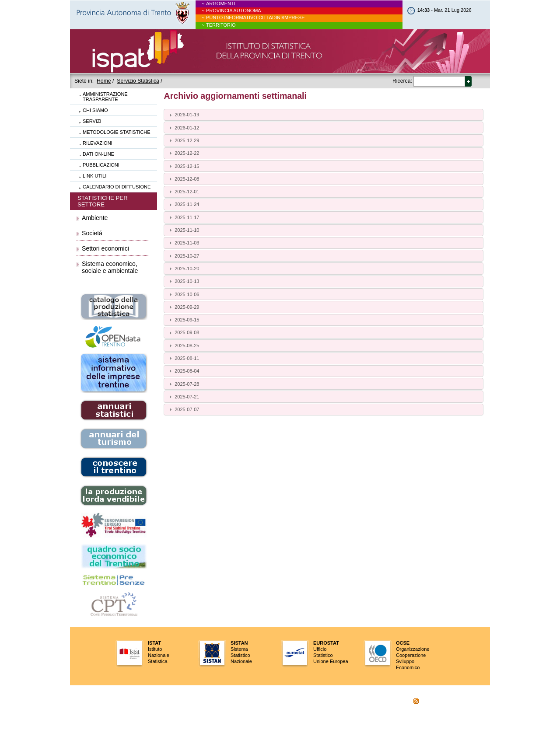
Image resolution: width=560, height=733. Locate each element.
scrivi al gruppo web (434, 716)
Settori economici (105, 248)
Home (104, 81)
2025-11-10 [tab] (183, 230)
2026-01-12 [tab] (183, 128)
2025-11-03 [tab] (183, 243)
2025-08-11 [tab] (183, 358)
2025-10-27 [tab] (183, 256)
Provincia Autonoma (234, 10)
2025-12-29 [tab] (183, 140)
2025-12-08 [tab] (183, 179)
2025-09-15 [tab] (183, 320)
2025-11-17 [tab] (183, 217)
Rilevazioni (98, 143)
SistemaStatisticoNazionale (241, 652)
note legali (394, 716)
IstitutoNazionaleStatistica (159, 652)
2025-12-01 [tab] (183, 192)
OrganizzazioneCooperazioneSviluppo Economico (413, 655)
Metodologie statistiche (117, 132)
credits (369, 716)
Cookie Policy (441, 702)
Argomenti (221, 3)
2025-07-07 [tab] (183, 409)
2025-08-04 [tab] (183, 371)
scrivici (387, 702)
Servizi (92, 121)
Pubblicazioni (101, 165)
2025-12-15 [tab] (183, 166)
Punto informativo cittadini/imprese (255, 17)
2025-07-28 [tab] (183, 384)
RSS (410, 702)
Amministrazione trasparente (105, 97)
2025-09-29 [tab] (183, 307)
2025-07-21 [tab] (183, 397)
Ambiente (95, 218)
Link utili (94, 176)
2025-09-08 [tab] (183, 333)
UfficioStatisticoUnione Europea (331, 652)
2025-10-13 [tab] (183, 281)
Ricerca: (402, 81)
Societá (92, 233)
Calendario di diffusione (117, 187)
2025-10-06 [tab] (183, 294)
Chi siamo (95, 110)
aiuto (367, 702)
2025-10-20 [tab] (183, 269)
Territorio (221, 25)
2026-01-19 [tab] (183, 115)
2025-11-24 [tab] (183, 205)
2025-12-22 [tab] (183, 153)
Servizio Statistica (138, 81)
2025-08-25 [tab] (183, 346)
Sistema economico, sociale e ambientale (110, 267)
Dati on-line (98, 154)
